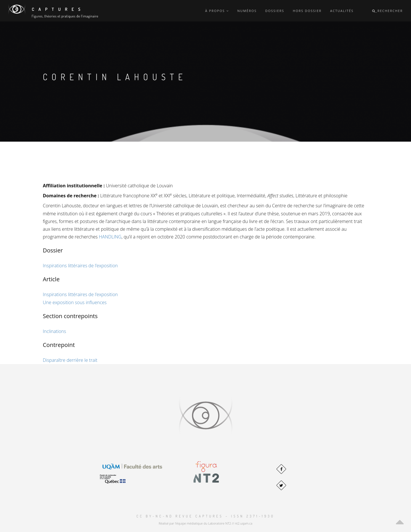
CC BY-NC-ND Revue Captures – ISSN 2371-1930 (205, 516)
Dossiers (275, 11)
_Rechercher (388, 11)
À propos (217, 11)
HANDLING (110, 237)
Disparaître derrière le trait (70, 360)
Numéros (247, 11)
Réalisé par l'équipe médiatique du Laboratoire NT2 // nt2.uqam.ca (205, 523)
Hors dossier (307, 11)
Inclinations (54, 331)
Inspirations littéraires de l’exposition (80, 266)
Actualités (342, 11)
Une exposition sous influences (75, 302)
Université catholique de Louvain (139, 186)
